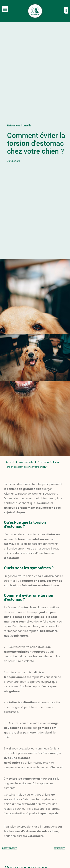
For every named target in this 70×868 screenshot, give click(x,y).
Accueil (10, 462)
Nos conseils (26, 462)
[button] (5, 9)
